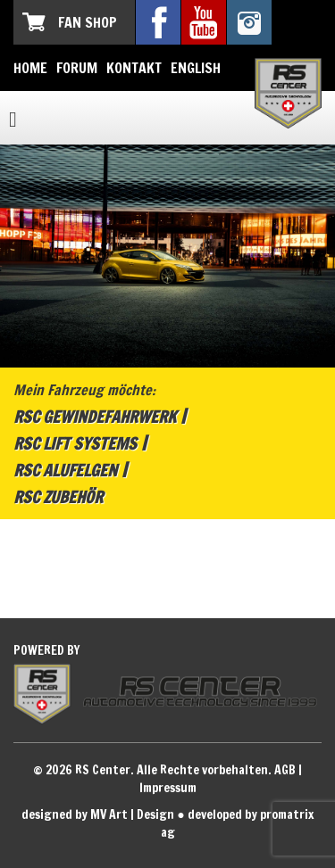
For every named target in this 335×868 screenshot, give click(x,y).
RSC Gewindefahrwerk (95, 417)
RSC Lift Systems (75, 443)
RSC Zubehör (58, 497)
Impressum (168, 788)
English (196, 68)
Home (30, 68)
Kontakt (134, 68)
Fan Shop (88, 22)
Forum (77, 68)
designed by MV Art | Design (98, 814)
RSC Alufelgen (65, 470)
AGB (285, 770)
